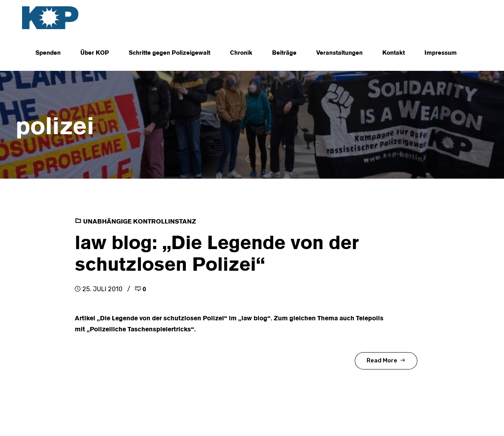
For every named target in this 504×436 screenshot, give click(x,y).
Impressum (441, 53)
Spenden (48, 53)
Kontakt (394, 53)
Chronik (241, 53)
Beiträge (284, 53)
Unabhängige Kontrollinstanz (140, 222)
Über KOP (95, 53)
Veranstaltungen (339, 53)
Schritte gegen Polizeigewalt (170, 53)
